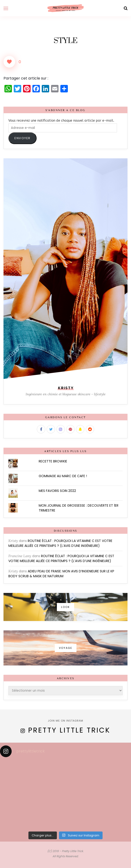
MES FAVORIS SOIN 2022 (57, 491)
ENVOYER (22, 138)
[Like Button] (9, 62)
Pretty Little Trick (69, 730)
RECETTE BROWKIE (53, 461)
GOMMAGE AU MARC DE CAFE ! (63, 476)
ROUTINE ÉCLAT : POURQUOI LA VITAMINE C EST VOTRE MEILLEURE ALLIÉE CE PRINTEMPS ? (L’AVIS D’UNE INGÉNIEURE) (60, 543)
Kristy (13, 541)
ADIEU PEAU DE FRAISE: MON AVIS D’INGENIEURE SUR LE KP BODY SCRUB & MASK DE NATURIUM (61, 574)
